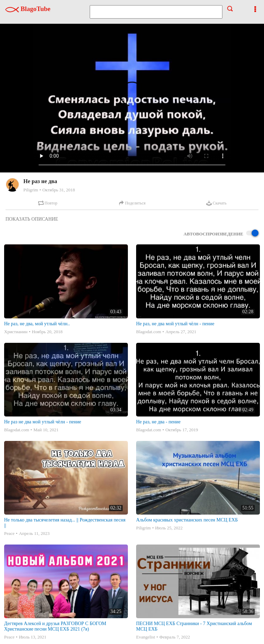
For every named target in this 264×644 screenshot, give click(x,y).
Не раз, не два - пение (158, 422)
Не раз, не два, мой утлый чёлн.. (37, 324)
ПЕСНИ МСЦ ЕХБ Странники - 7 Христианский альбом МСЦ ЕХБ (194, 626)
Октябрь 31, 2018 (59, 190)
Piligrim (31, 190)
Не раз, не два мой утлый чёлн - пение (175, 324)
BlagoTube (28, 9)
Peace (9, 533)
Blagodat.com (149, 332)
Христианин (16, 332)
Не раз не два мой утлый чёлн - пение (43, 422)
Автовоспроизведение (221, 234)
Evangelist (146, 637)
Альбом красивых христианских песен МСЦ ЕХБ (187, 520)
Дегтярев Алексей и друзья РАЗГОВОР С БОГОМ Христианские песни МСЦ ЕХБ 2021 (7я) (55, 626)
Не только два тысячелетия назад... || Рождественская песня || (65, 523)
